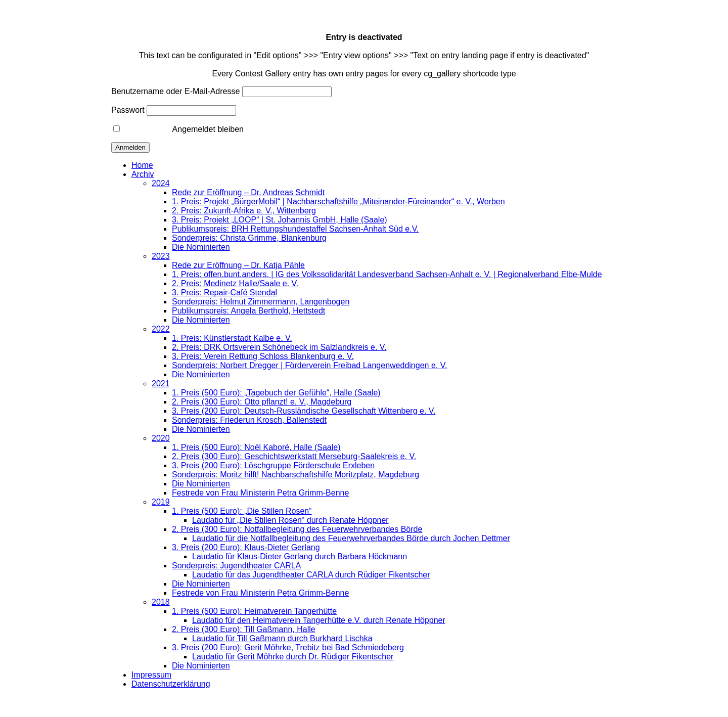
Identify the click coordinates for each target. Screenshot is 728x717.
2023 (161, 256)
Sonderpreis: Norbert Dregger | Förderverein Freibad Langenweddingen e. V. (309, 365)
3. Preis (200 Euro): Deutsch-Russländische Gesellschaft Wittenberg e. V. (304, 411)
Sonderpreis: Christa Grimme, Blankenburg (249, 238)
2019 (161, 502)
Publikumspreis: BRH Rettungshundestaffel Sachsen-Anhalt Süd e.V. (295, 229)
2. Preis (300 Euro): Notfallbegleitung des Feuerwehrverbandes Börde (297, 529)
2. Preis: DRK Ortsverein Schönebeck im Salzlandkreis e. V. (279, 347)
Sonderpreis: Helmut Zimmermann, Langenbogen (261, 302)
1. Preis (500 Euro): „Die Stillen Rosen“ (242, 511)
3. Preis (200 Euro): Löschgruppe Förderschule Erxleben (273, 465)
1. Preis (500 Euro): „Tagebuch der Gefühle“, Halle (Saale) (276, 393)
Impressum (151, 675)
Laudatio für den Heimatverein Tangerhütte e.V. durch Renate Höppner (319, 620)
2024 (161, 183)
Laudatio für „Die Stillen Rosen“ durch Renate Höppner (290, 520)
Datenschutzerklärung (171, 684)
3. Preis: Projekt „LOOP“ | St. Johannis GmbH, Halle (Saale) (280, 220)
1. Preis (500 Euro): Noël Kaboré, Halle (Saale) (256, 447)
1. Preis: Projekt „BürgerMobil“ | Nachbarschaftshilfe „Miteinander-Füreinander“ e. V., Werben (338, 201)
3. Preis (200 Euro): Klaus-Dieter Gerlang (246, 547)
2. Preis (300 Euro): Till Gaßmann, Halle (244, 629)
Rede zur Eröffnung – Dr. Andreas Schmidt (248, 192)
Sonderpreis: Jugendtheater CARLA (236, 566)
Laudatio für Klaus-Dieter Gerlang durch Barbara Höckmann (300, 556)
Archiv (143, 174)
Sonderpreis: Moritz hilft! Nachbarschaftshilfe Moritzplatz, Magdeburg (295, 475)
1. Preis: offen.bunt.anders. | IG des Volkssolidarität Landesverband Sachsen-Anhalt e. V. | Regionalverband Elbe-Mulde (387, 274)
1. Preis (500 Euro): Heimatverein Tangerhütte (254, 611)
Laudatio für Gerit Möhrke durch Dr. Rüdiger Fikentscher (293, 657)
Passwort (128, 110)
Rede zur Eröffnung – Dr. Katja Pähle (238, 265)
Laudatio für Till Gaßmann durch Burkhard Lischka (282, 638)
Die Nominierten (201, 247)
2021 (161, 384)
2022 (161, 329)
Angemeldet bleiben (178, 129)
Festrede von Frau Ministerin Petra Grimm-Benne (260, 493)
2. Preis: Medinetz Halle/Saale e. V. (235, 283)
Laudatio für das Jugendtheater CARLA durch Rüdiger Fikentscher (311, 575)
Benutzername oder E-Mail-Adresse (175, 91)
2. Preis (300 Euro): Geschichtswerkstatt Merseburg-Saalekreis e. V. (294, 456)
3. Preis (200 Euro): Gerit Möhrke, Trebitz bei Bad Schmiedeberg (288, 647)
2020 (161, 438)
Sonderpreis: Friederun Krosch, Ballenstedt (249, 420)
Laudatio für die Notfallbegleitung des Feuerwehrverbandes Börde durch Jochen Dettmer (351, 538)
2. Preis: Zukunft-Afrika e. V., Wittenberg (244, 211)
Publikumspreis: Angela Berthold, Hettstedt (248, 311)
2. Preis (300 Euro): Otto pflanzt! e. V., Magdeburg (262, 402)
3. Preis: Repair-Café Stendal (224, 293)
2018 (161, 602)
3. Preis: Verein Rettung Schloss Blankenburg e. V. (263, 356)
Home (142, 165)
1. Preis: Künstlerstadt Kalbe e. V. (232, 338)
